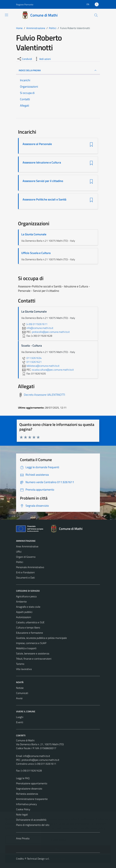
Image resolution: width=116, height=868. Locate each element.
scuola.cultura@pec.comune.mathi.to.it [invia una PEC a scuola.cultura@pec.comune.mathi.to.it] (53, 370)
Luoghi (20, 717)
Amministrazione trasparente (32, 799)
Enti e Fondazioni (25, 572)
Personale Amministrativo (30, 567)
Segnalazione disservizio (29, 789)
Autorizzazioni (24, 617)
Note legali (22, 814)
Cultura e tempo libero (28, 627)
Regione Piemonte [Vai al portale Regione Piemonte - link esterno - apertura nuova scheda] (25, 4)
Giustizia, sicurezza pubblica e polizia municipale (41, 638)
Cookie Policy (23, 809)
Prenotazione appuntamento (32, 783)
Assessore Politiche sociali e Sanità (44, 199)
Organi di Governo (26, 557)
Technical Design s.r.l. (38, 859)
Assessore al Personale (37, 144)
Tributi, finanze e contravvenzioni (34, 659)
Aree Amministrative (27, 546)
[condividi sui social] (24, 59)
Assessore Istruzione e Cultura (42, 163)
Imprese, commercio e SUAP (31, 643)
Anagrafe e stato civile (28, 607)
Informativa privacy (26, 804)
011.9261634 (31, 358)
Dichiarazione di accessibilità (31, 820)
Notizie (20, 688)
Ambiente (21, 602)
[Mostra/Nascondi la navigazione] (6, 15)
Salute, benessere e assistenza (33, 653)
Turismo (20, 664)
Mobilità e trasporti (26, 648)
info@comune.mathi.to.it (37, 756)
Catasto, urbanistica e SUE (30, 622)
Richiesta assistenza (27, 794)
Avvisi (19, 698)
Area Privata (23, 838)
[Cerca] (96, 15)
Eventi (20, 722)
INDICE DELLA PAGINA (58, 70)
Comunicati (22, 693)
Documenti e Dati (25, 578)
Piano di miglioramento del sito (33, 825)
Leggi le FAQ (23, 778)
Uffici (19, 552)
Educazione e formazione (29, 633)
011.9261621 (31, 362)
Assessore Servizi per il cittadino (43, 181)
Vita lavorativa (24, 669)
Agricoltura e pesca (26, 596)
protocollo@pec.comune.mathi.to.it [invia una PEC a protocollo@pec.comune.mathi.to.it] (51, 332)
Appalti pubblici (24, 612)
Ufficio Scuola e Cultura (36, 253)
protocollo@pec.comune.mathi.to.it (40, 760)
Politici (20, 562)
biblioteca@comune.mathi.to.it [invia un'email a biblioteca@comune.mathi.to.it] (40, 366)
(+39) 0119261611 (34, 324)
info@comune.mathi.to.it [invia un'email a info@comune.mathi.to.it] (37, 328)
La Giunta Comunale (34, 234)
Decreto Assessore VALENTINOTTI (44, 395)
